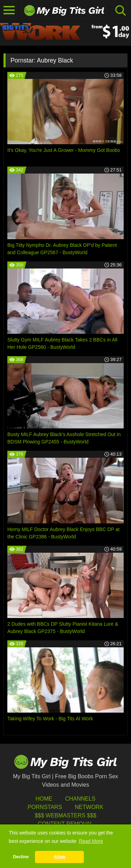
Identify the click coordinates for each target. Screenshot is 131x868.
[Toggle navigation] (9, 10)
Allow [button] (60, 857)
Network (89, 807)
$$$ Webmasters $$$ (65, 815)
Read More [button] (91, 841)
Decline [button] (21, 857)
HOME (44, 799)
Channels (80, 799)
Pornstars (45, 807)
